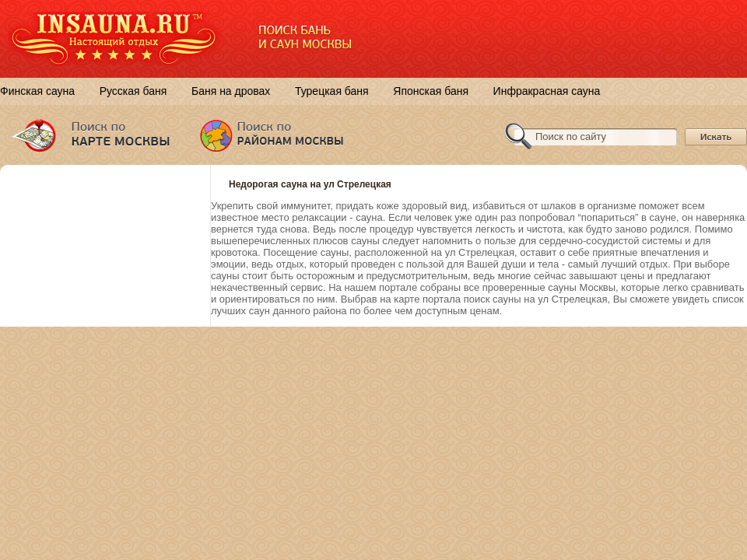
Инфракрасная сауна (547, 91)
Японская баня (431, 91)
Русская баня (133, 91)
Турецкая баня (332, 91)
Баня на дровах (231, 91)
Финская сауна (37, 91)
